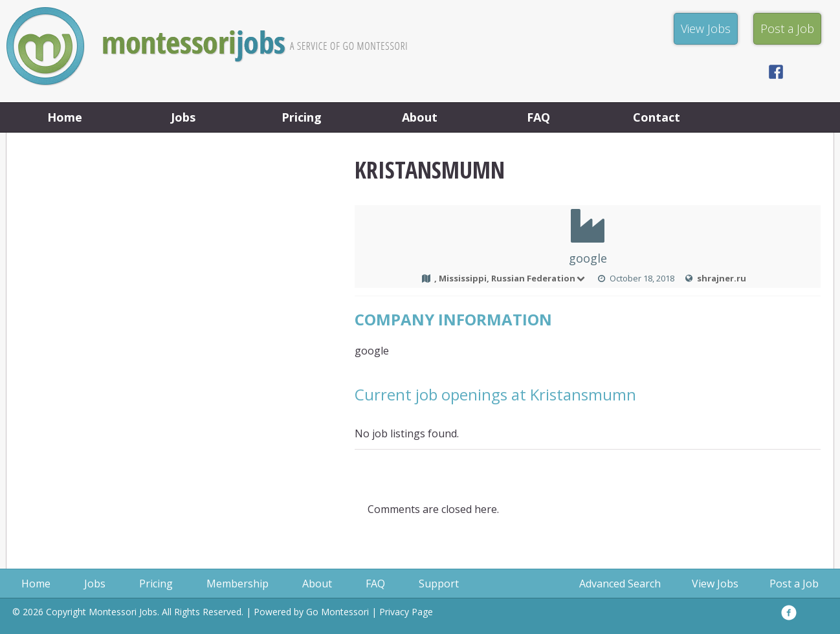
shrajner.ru (722, 278)
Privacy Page (406, 612)
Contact (657, 117)
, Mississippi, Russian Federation (511, 278)
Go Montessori (337, 612)
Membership (238, 584)
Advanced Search (620, 584)
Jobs (183, 117)
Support (439, 584)
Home (65, 117)
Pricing (302, 117)
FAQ (538, 117)
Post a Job (794, 584)
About (420, 117)
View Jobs (715, 584)
